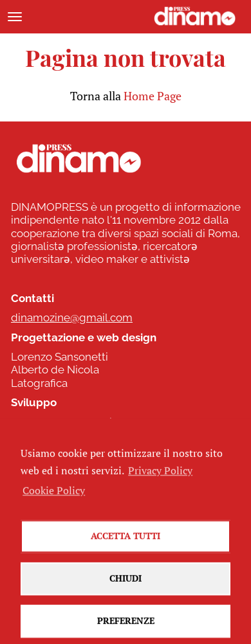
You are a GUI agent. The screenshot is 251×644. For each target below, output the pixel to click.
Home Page (153, 96)
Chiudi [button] (126, 588)
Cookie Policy (54, 500)
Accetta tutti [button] (126, 546)
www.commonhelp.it (63, 422)
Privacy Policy (160, 481)
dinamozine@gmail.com (72, 318)
